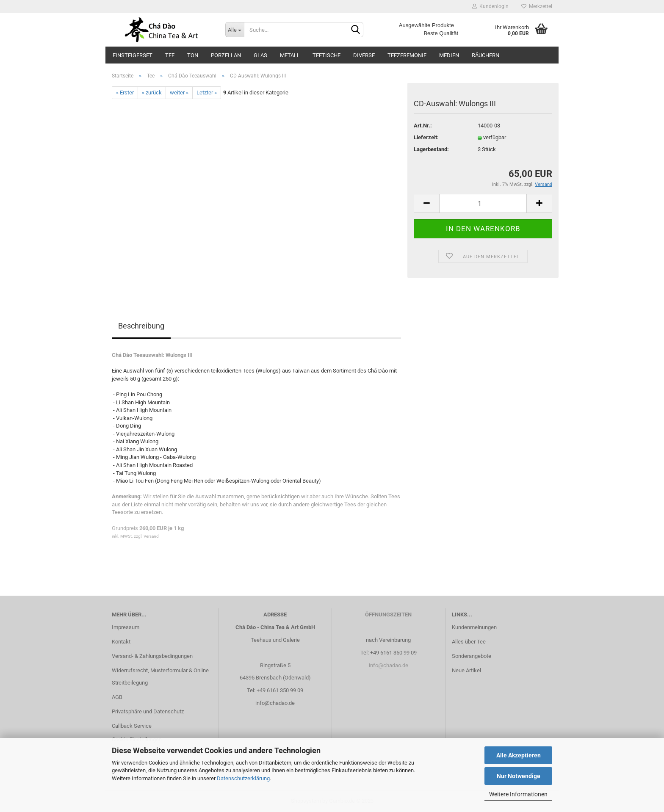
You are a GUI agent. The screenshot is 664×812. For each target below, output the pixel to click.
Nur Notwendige (519, 776)
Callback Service (132, 726)
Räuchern (486, 55)
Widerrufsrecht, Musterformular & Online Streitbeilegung (160, 677)
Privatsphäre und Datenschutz (148, 711)
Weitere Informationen (518, 794)
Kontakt (121, 642)
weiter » (179, 93)
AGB (117, 697)
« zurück (152, 93)
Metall (290, 55)
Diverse (364, 55)
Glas (260, 55)
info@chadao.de (275, 703)
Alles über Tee (469, 642)
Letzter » (207, 93)
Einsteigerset (133, 55)
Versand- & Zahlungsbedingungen (152, 656)
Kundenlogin (490, 6)
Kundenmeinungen (474, 627)
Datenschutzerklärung (243, 778)
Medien (449, 55)
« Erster (125, 93)
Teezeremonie (407, 55)
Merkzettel (537, 6)
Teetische (326, 55)
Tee (170, 55)
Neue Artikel (466, 670)
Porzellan (226, 55)
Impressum (126, 627)
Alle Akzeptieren (519, 755)
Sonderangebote (472, 656)
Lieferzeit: (426, 137)
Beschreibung (141, 326)
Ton (193, 55)
